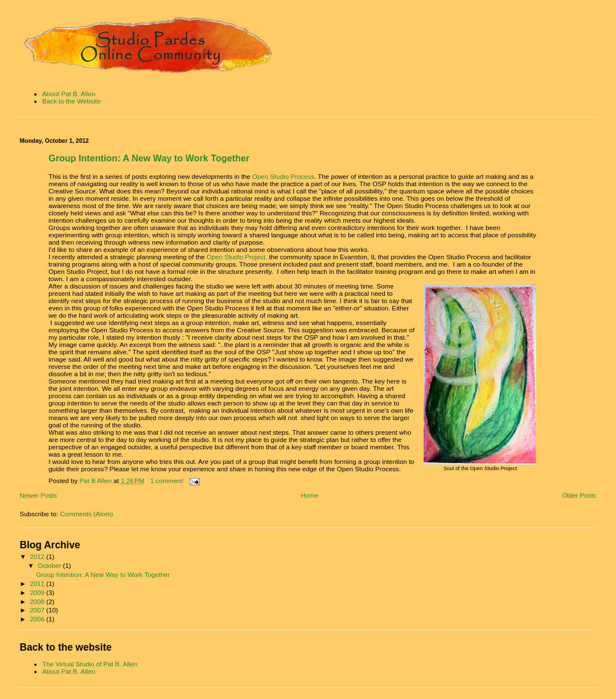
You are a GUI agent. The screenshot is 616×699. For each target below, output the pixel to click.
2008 (38, 601)
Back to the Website (71, 101)
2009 (38, 592)
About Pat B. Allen (69, 94)
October (50, 565)
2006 (38, 619)
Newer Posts (38, 495)
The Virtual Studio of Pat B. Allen (90, 664)
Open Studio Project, (236, 257)
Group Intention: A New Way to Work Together (149, 158)
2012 (38, 556)
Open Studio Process (283, 176)
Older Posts (579, 495)
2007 (38, 610)
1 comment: (168, 481)
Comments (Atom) (86, 514)
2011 (38, 583)
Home (310, 495)
